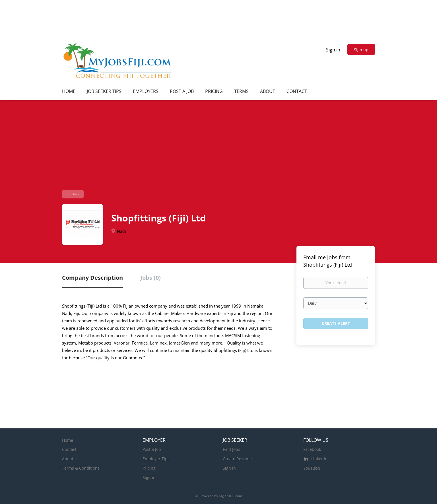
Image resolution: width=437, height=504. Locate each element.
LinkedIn (319, 459)
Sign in (333, 50)
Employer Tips (156, 459)
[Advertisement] (218, 147)
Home (68, 440)
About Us (71, 459)
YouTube (312, 468)
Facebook (312, 449)
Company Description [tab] (92, 278)
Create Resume (237, 459)
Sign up (361, 50)
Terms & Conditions (81, 468)
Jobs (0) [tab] (151, 278)
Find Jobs (231, 449)
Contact (69, 449)
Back (75, 194)
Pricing (149, 468)
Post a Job (152, 449)
